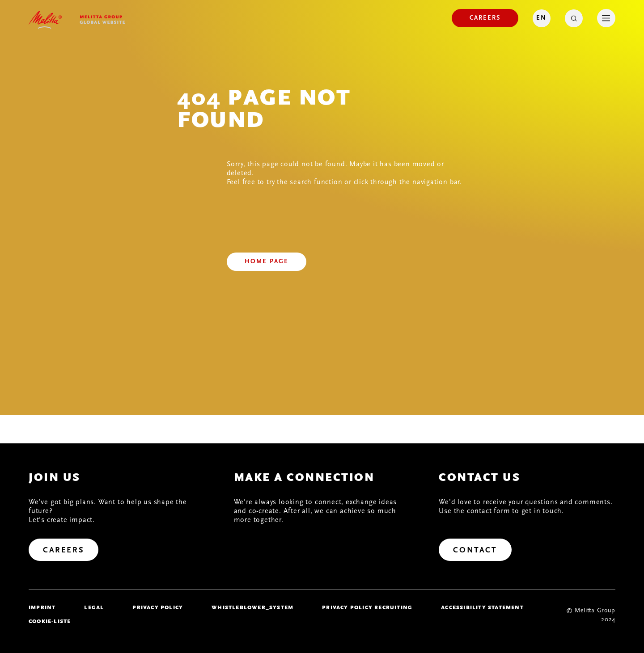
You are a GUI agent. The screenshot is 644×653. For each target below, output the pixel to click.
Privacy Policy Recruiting (367, 607)
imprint (42, 607)
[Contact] (475, 550)
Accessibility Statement (482, 607)
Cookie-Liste (50, 621)
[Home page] (267, 262)
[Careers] (485, 18)
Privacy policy (158, 607)
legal (94, 607)
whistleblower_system (252, 607)
